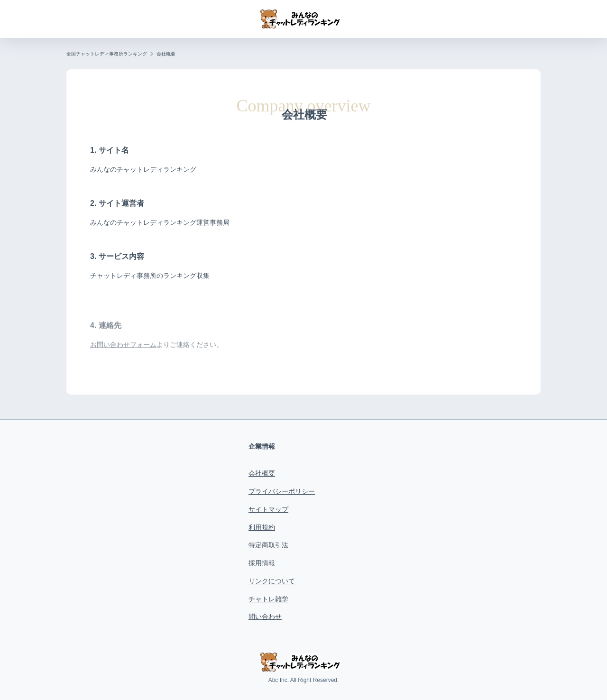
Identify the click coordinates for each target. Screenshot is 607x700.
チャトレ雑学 (268, 599)
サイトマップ (268, 509)
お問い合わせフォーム (123, 360)
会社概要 (262, 473)
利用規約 (262, 527)
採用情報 (262, 563)
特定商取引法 (268, 545)
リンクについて (272, 581)
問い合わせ (265, 617)
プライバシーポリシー (282, 491)
